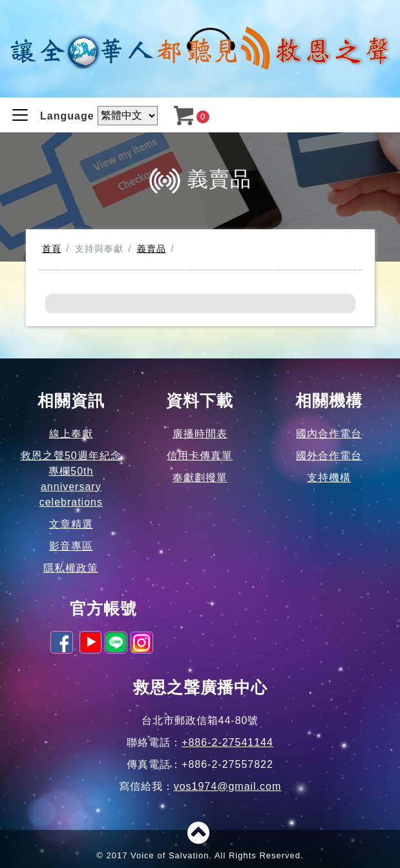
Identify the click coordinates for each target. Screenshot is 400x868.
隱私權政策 (71, 568)
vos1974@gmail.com (228, 786)
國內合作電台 (329, 434)
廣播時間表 (200, 434)
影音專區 (71, 546)
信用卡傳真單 (200, 456)
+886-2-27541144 (227, 742)
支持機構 (329, 478)
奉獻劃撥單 (200, 478)
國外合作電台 (329, 456)
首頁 (52, 249)
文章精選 (71, 524)
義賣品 (152, 249)
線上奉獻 (71, 434)
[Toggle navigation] (20, 115)
